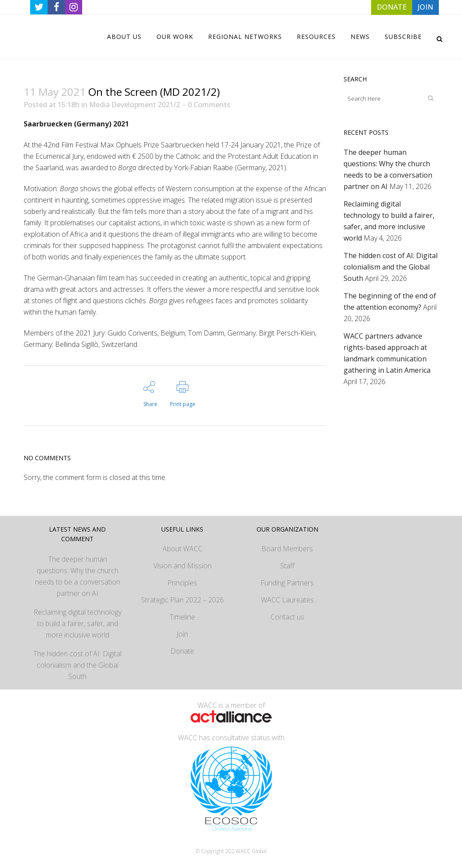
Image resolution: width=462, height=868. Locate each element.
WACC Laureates (287, 600)
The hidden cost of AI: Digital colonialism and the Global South (391, 267)
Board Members (287, 549)
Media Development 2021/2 (135, 105)
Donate (182, 651)
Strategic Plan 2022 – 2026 (182, 600)
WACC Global (251, 851)
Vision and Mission (182, 566)
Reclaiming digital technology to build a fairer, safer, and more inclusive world (78, 623)
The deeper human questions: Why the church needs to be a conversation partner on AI (78, 576)
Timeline (182, 617)
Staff (287, 566)
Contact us (287, 617)
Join (182, 634)
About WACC (182, 549)
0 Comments (209, 105)
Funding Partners (287, 583)
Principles (182, 583)
